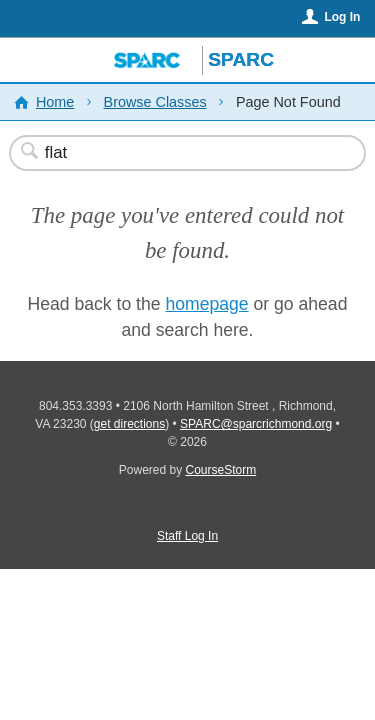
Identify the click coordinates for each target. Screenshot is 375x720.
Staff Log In (187, 536)
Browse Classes (155, 102)
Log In (342, 17)
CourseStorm (221, 470)
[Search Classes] (177, 153)
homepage (206, 304)
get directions (129, 424)
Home (55, 102)
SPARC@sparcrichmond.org (256, 424)
